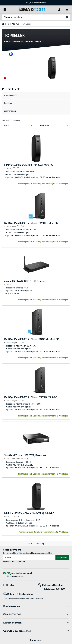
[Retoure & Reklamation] (19, 594)
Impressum (36, 640)
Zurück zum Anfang (36, 543)
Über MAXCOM (36, 614)
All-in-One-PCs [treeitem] (10, 95)
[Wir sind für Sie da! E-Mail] (19, 585)
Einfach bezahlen (36, 623)
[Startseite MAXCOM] (32, 9)
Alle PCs (15, 24)
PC (8, 24)
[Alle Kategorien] (5, 9)
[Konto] (59, 9)
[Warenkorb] (67, 9)
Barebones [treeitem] (9, 103)
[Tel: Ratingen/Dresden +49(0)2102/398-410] (53, 587)
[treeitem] (36, 111)
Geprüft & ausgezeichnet (36, 631)
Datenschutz (21, 562)
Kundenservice (36, 606)
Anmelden (62, 557)
